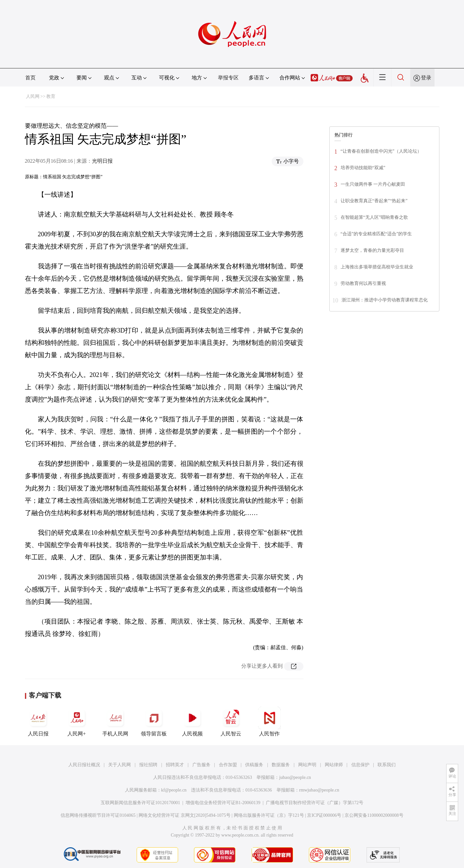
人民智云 (231, 721)
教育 (51, 96)
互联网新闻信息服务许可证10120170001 (140, 803)
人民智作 (269, 721)
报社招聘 (148, 765)
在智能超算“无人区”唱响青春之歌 (374, 217)
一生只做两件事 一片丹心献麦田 (373, 184)
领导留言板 (154, 721)
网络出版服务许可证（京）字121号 (269, 815)
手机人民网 (115, 721)
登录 (426, 78)
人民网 (33, 96)
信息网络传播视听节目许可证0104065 (98, 815)
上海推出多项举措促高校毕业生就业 (377, 267)
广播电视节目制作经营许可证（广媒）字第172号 (315, 803)
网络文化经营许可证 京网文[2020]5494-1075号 (185, 815)
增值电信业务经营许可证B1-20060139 (223, 803)
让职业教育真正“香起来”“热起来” (374, 201)
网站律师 (334, 765)
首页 (30, 78)
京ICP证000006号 (324, 815)
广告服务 (201, 765)
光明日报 (102, 161)
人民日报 (38, 721)
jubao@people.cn (295, 777)
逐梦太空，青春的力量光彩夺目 (372, 250)
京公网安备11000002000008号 (374, 815)
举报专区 (228, 78)
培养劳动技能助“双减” (363, 168)
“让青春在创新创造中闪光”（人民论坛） (381, 151)
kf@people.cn (174, 790)
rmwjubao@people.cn (319, 790)
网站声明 (307, 765)
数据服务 (281, 765)
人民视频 (192, 721)
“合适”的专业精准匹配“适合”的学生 (376, 234)
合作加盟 (228, 765)
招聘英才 (175, 765)
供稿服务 (254, 765)
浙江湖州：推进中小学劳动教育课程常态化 (385, 300)
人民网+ (77, 721)
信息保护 (360, 765)
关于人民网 (119, 765)
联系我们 (387, 765)
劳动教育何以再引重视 (363, 283)
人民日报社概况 (84, 765)
